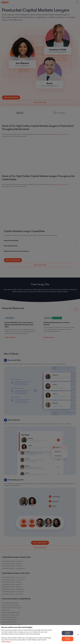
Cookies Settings (67, 633)
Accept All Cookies (67, 639)
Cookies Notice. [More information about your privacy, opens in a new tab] (6, 642)
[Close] (78, 634)
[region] (40, 634)
